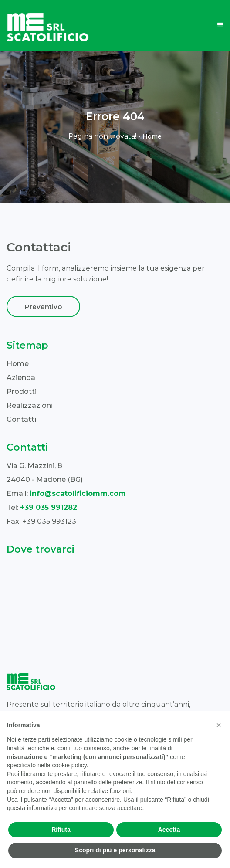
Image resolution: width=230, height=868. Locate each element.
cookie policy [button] (69, 765)
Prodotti (22, 392)
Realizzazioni (30, 405)
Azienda (21, 378)
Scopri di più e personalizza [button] (115, 850)
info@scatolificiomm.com (78, 493)
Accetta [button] (169, 830)
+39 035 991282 (49, 507)
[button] (219, 725)
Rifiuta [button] (61, 830)
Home (152, 136)
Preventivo (43, 307)
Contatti (21, 419)
